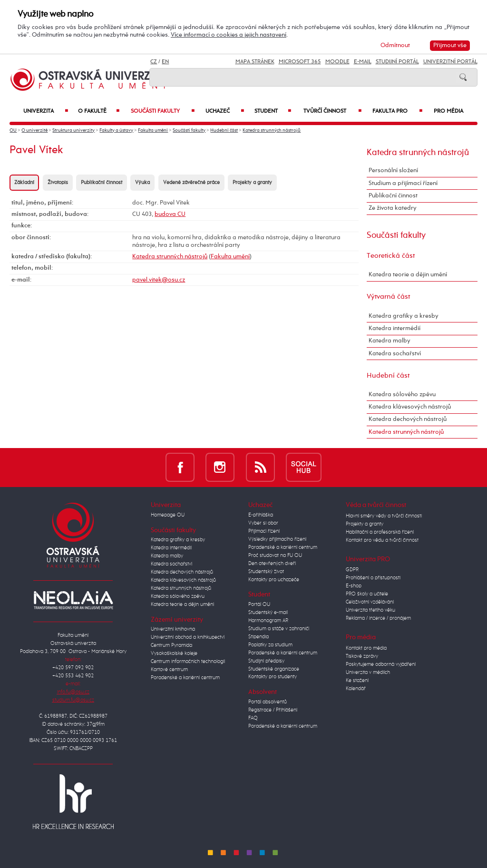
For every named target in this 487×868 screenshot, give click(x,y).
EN (165, 62)
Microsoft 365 (300, 62)
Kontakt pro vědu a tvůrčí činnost (382, 540)
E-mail (363, 62)
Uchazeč (225, 111)
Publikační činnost (102, 183)
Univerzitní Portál (450, 62)
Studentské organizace (274, 669)
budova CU (170, 214)
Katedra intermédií (394, 328)
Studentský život (266, 572)
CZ (154, 62)
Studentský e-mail (268, 613)
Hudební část (224, 130)
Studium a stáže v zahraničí (279, 629)
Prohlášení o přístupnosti (373, 578)
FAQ (253, 718)
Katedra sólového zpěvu (402, 395)
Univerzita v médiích (368, 673)
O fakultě (99, 111)
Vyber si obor (263, 523)
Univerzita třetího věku (370, 610)
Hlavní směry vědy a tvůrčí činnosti (384, 516)
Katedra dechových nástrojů (408, 419)
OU (13, 130)
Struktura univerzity (73, 130)
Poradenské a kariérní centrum (185, 678)
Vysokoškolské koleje (174, 653)
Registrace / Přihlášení (273, 710)
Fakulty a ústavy (116, 130)
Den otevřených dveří (272, 564)
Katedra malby (390, 341)
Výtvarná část (388, 297)
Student (273, 111)
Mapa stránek (255, 62)
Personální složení (393, 171)
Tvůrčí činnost (332, 111)
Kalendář (356, 689)
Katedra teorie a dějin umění (408, 275)
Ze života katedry (393, 208)
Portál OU (259, 605)
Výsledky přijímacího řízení (277, 539)
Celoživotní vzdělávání (370, 602)
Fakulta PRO (397, 111)
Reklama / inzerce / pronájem (378, 618)
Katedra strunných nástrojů (272, 130)
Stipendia (258, 637)
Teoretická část (391, 256)
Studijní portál (397, 62)
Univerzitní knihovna (173, 629)
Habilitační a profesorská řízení (380, 532)
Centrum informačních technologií (188, 662)
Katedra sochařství (395, 354)
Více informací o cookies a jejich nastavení (229, 35)
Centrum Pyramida (171, 645)
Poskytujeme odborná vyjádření (381, 664)
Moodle (337, 62)
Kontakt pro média (366, 648)
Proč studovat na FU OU (275, 556)
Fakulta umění (153, 130)
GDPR (352, 570)
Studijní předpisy (266, 661)
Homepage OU (168, 515)
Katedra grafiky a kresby (404, 316)
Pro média (448, 111)
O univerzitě (34, 130)
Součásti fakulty (163, 111)
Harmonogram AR (268, 621)
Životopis (58, 183)
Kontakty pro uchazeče (274, 580)
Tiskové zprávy (362, 656)
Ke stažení (357, 681)
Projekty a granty (252, 183)
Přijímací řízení (264, 531)
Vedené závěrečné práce (191, 183)
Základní (24, 183)
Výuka (142, 183)
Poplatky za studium (270, 645)
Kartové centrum (169, 670)
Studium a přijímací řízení (403, 183)
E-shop (354, 586)
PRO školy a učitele (367, 594)
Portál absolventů (268, 702)
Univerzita (46, 111)
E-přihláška (261, 515)
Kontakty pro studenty (273, 677)
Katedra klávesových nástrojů (410, 407)
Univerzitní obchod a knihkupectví (188, 637)
